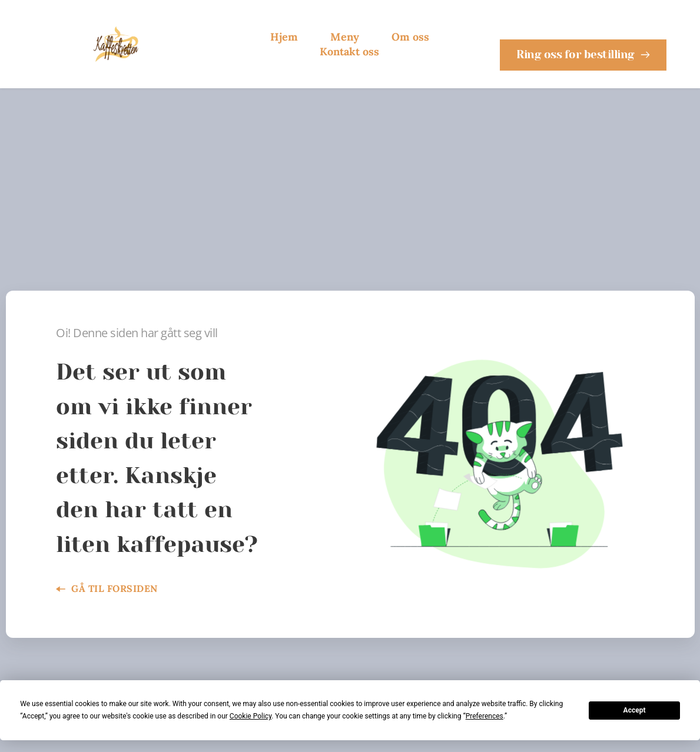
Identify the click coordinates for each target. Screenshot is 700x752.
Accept (635, 710)
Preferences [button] (485, 716)
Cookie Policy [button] (251, 716)
